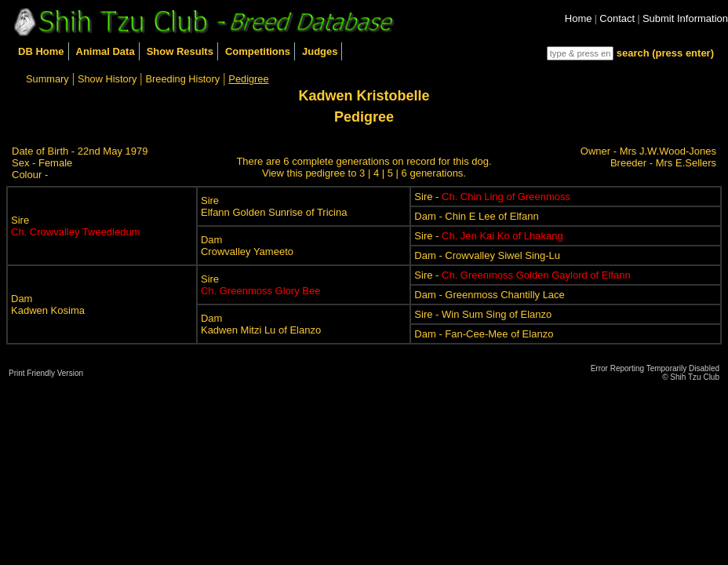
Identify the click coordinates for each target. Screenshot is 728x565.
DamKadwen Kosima (48, 304)
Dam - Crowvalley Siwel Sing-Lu (487, 255)
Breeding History (183, 79)
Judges (320, 51)
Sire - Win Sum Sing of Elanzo (483, 314)
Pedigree (248, 79)
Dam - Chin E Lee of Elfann (476, 216)
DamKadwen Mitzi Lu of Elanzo (261, 324)
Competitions (258, 51)
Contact (617, 18)
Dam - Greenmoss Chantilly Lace (489, 295)
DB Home (41, 51)
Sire (76, 226)
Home (579, 18)
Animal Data (106, 51)
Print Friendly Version (46, 373)
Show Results (180, 51)
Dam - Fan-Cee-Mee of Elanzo (484, 334)
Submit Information (685, 18)
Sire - (492, 197)
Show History (107, 79)
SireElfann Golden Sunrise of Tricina (274, 206)
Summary (47, 79)
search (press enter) (665, 53)
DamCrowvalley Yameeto (247, 246)
